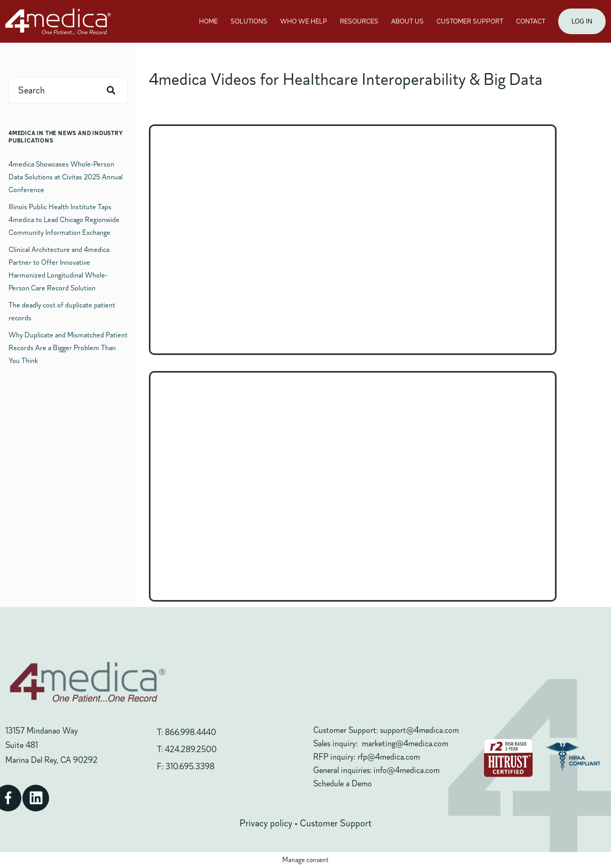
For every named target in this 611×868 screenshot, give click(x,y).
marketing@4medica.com (405, 744)
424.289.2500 (191, 749)
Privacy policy (266, 823)
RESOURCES (359, 21)
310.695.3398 (190, 767)
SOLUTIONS (249, 21)
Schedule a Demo (343, 784)
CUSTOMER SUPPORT (470, 21)
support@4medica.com (419, 730)
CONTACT (531, 21)
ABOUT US (407, 21)
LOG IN (582, 21)
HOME (208, 21)
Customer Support (336, 823)
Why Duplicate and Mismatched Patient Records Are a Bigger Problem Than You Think (68, 348)
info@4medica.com (407, 770)
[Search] (111, 90)
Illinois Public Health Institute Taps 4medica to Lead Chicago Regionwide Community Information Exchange (64, 220)
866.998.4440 (191, 732)
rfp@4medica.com (389, 757)
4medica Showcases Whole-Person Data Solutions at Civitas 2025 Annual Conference (66, 177)
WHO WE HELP (304, 21)
